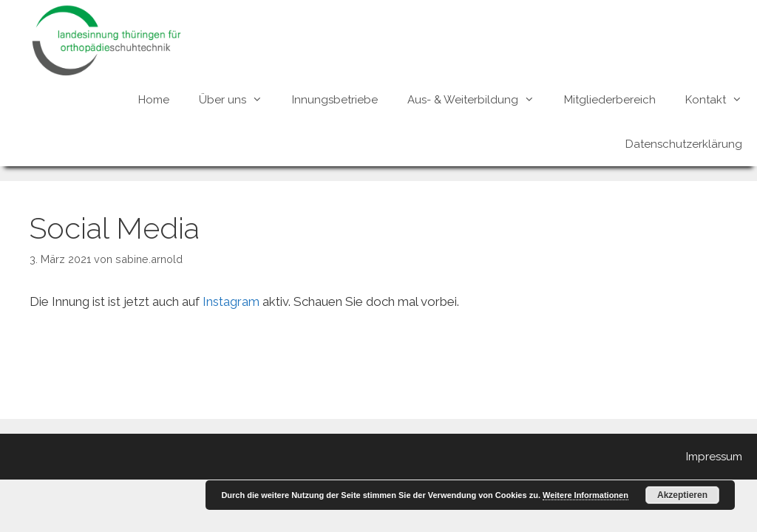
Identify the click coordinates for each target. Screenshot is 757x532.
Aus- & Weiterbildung (478, 100)
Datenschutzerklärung (684, 144)
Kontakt (721, 100)
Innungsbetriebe (335, 100)
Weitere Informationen (585, 495)
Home (154, 100)
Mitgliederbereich (610, 100)
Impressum (714, 457)
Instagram (231, 301)
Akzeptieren (682, 495)
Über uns (238, 100)
